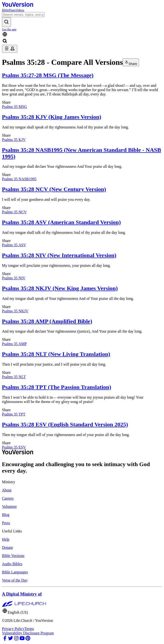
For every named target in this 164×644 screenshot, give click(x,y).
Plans (12, 10)
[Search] (23, 15)
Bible (5, 10)
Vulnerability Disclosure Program (28, 633)
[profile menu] (10, 49)
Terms (29, 629)
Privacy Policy (13, 629)
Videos (20, 10)
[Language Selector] (82, 35)
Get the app (9, 29)
